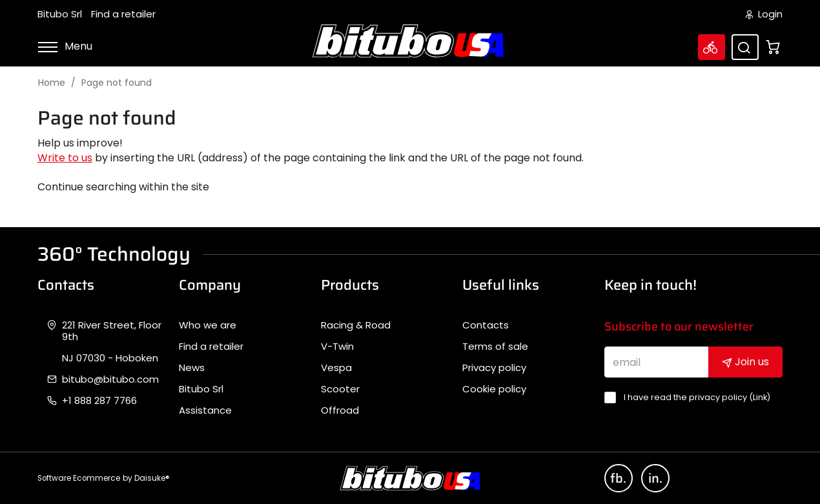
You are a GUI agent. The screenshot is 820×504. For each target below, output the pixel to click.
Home (52, 83)
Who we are (208, 325)
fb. (618, 478)
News (192, 368)
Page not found (117, 83)
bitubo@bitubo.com (110, 379)
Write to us (65, 158)
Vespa (336, 368)
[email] (657, 362)
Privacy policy (494, 368)
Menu (65, 46)
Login (764, 14)
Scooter (340, 389)
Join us (745, 362)
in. (655, 478)
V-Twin (337, 347)
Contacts (486, 325)
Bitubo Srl (60, 14)
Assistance (205, 410)
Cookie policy (494, 389)
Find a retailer (123, 14)
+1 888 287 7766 (99, 401)
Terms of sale (495, 347)
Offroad (340, 410)
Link (760, 397)
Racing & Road (356, 325)
